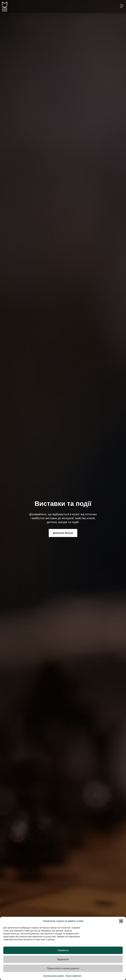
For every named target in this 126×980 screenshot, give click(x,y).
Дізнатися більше (63, 533)
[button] (121, 921)
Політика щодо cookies (53, 976)
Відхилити (63, 959)
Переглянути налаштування (63, 968)
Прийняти (63, 950)
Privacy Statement (73, 976)
